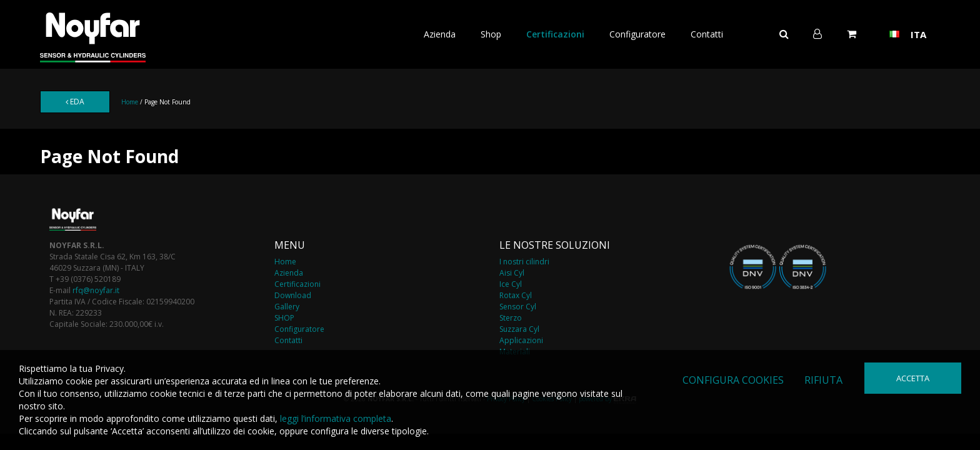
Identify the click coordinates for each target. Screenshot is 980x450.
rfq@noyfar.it (96, 290)
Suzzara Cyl (519, 329)
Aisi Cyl (512, 273)
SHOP (284, 318)
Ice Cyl (511, 284)
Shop (491, 34)
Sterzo (511, 318)
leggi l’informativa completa (336, 418)
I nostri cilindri (524, 262)
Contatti (707, 34)
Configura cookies (733, 380)
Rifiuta (823, 380)
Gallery (287, 307)
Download (293, 295)
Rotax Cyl (516, 295)
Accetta (913, 378)
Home (130, 102)
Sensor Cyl (518, 307)
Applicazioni (521, 340)
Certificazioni (555, 34)
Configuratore (637, 34)
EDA (75, 102)
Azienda (440, 34)
